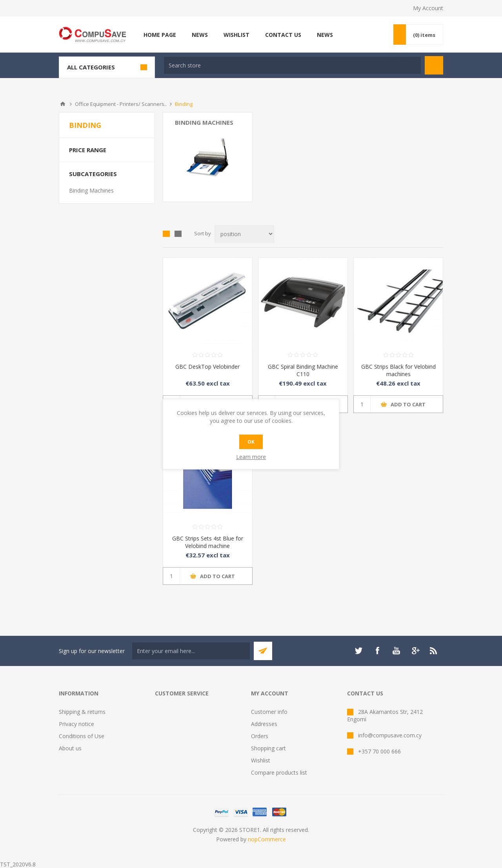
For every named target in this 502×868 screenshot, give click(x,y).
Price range (88, 150)
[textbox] (292, 65)
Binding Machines (204, 122)
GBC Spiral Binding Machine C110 (303, 370)
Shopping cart (268, 748)
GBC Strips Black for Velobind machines (398, 370)
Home (63, 104)
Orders (260, 736)
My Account (428, 8)
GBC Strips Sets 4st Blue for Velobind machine (208, 542)
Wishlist (261, 760)
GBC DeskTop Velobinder (207, 367)
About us (70, 748)
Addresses (264, 724)
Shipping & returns (82, 712)
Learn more (251, 457)
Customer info (269, 712)
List (178, 234)
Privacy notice (76, 724)
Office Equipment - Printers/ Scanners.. (121, 104)
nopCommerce (267, 839)
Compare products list (279, 772)
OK (251, 442)
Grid (166, 234)
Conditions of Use (82, 736)
